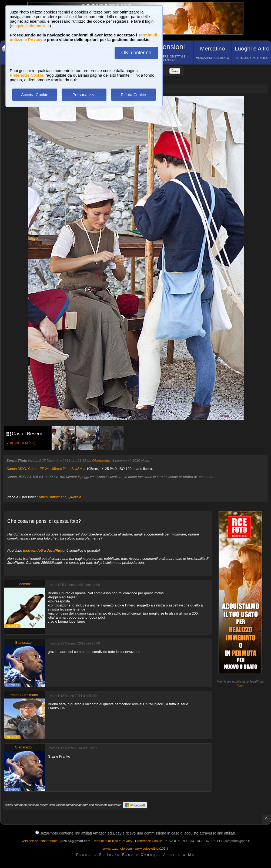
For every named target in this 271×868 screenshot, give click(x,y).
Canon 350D (16, 469)
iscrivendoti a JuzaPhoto (44, 550)
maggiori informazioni (30, 26)
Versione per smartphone (39, 841)
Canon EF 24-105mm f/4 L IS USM (55, 469)
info (240, 686)
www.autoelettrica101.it (151, 849)
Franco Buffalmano (52, 497)
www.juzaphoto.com (117, 849)
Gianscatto (101, 461)
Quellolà (75, 497)
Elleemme (23, 584)
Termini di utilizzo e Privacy (113, 841)
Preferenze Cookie (26, 75)
